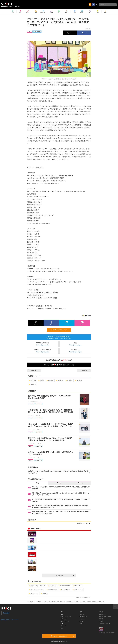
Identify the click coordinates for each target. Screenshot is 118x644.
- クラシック (64, 619)
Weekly (59, 483)
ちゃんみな (52, 586)
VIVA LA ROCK (52, 590)
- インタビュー (83, 617)
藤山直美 (44, 594)
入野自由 (60, 380)
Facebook (7, 613)
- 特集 (81, 624)
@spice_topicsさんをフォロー (10, 620)
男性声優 (32, 384)
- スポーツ (63, 626)
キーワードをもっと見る (83, 598)
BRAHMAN (77, 586)
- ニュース (82, 614)
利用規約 (101, 621)
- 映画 (62, 628)
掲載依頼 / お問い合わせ (105, 617)
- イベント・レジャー (66, 617)
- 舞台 (62, 614)
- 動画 (81, 612)
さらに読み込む (64, 576)
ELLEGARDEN (65, 590)
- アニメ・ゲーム (65, 621)
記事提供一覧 (102, 614)
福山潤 (41, 380)
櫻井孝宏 (50, 380)
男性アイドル (34, 594)
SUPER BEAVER (64, 586)
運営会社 (101, 612)
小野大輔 (32, 380)
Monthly (81, 483)
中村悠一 (69, 380)
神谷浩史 (78, 380)
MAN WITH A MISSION (36, 590)
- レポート (82, 619)
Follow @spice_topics (43, 345)
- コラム (81, 621)
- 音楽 (62, 612)
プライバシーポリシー (104, 624)
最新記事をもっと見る (84, 523)
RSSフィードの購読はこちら (60, 330)
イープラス (30, 602)
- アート (62, 624)
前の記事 (32, 370)
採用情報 (101, 619)
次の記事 (86, 370)
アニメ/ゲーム (78, 590)
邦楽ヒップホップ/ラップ (37, 586)
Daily (37, 483)
